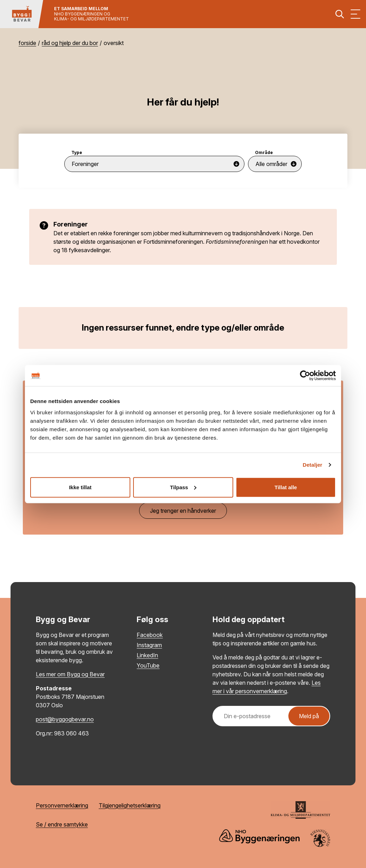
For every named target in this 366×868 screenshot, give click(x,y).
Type (77, 152)
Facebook (150, 635)
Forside (27, 43)
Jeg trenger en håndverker (183, 511)
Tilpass (183, 487)
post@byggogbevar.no (65, 719)
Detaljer (313, 465)
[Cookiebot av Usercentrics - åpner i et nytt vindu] (305, 376)
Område (264, 152)
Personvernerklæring (62, 805)
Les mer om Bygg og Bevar (70, 674)
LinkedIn (147, 655)
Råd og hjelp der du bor (70, 43)
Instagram (149, 645)
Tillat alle (286, 487)
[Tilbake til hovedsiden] (22, 14)
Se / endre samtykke (62, 824)
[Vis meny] (355, 14)
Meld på (309, 716)
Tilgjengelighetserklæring (130, 805)
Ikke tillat (80, 487)
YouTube (148, 665)
